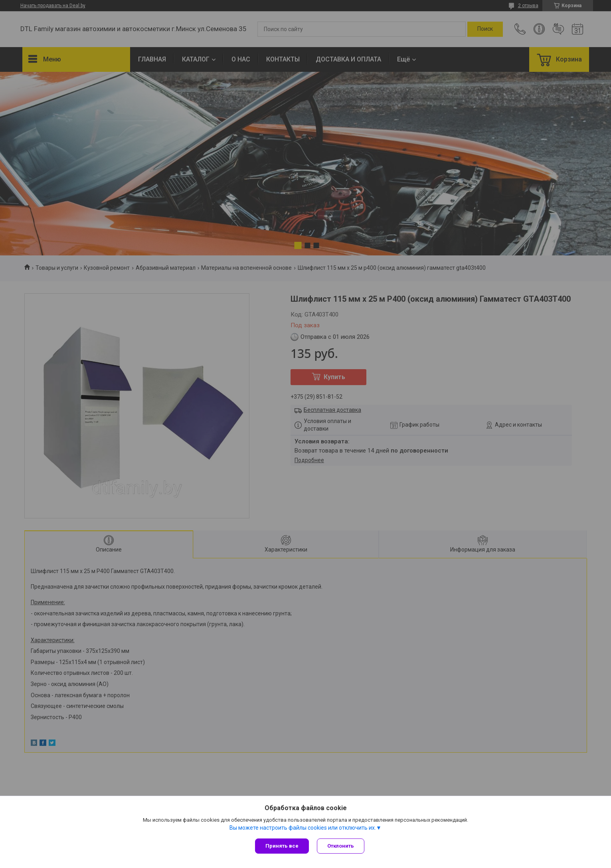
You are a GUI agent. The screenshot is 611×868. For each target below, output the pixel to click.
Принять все (282, 846)
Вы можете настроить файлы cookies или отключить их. (303, 828)
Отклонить (341, 846)
